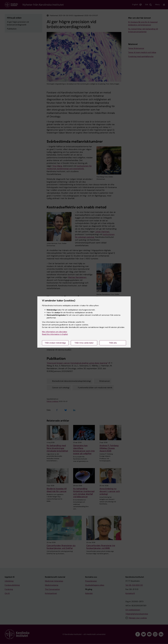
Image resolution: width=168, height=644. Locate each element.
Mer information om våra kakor (55, 332)
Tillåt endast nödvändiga (55, 343)
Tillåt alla (113, 343)
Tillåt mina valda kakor (84, 343)
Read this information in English (55, 334)
